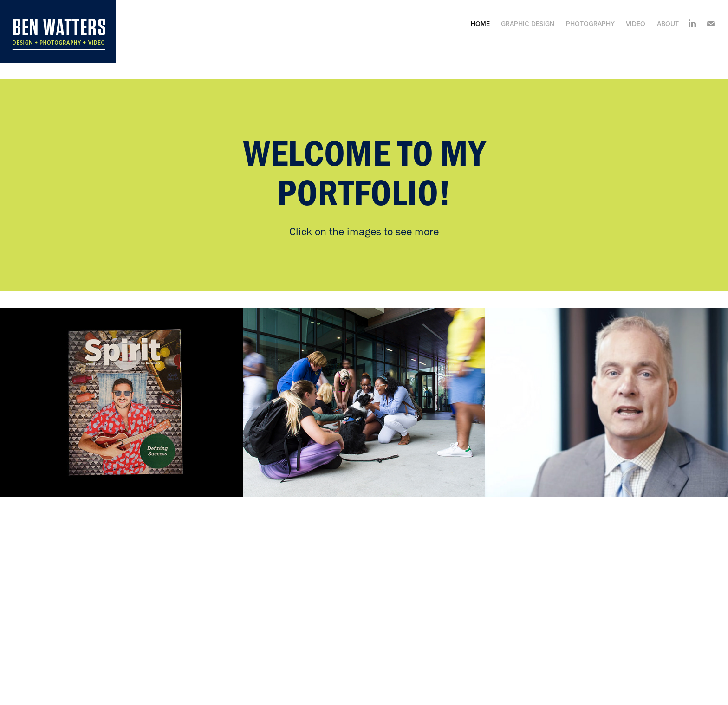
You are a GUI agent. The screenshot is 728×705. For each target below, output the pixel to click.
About (668, 24)
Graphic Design (528, 24)
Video (636, 24)
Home (480, 24)
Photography (590, 24)
